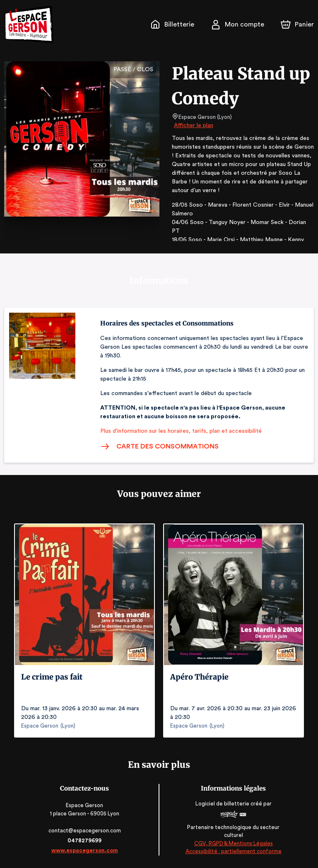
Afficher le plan (193, 125)
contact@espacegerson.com (86, 831)
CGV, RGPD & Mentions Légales (233, 843)
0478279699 (85, 840)
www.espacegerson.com (86, 850)
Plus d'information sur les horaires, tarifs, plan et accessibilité (178, 431)
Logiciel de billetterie (222, 804)
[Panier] (297, 24)
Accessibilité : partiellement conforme (233, 852)
